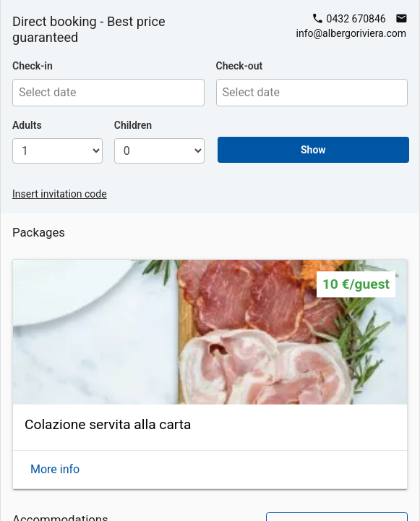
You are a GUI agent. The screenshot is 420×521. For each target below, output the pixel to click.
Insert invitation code (60, 194)
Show (313, 150)
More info (55, 469)
